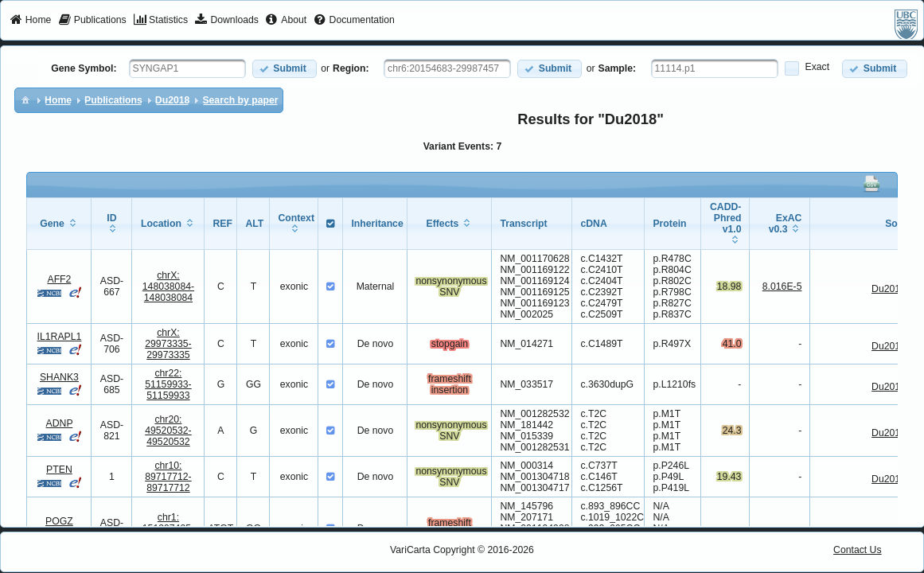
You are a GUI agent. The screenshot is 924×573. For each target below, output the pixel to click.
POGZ (59, 521)
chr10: (168, 477)
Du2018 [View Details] (889, 289)
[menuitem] (31, 21)
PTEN (59, 470)
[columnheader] (59, 224)
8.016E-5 (782, 286)
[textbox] (187, 68)
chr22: (168, 384)
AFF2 (59, 279)
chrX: (168, 286)
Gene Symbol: (84, 68)
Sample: (618, 68)
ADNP (60, 423)
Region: (351, 68)
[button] (285, 69)
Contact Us (858, 550)
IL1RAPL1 (60, 337)
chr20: (168, 431)
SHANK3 (59, 377)
